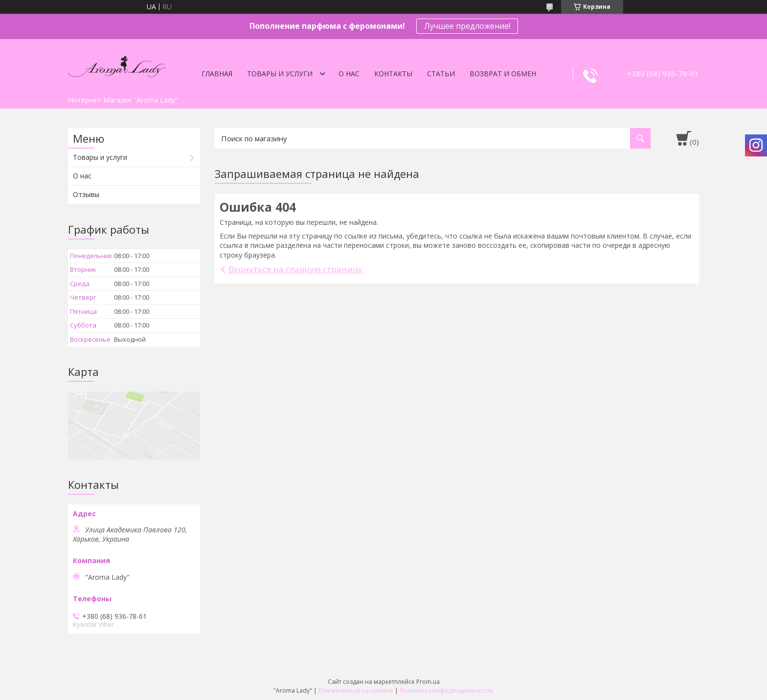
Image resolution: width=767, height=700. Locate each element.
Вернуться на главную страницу (295, 269)
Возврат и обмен (503, 74)
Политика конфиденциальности (447, 690)
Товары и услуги (280, 74)
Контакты (393, 74)
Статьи (441, 74)
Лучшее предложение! (467, 26)
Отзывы (86, 194)
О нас (349, 74)
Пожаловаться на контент (356, 690)
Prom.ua (428, 682)
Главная (217, 74)
